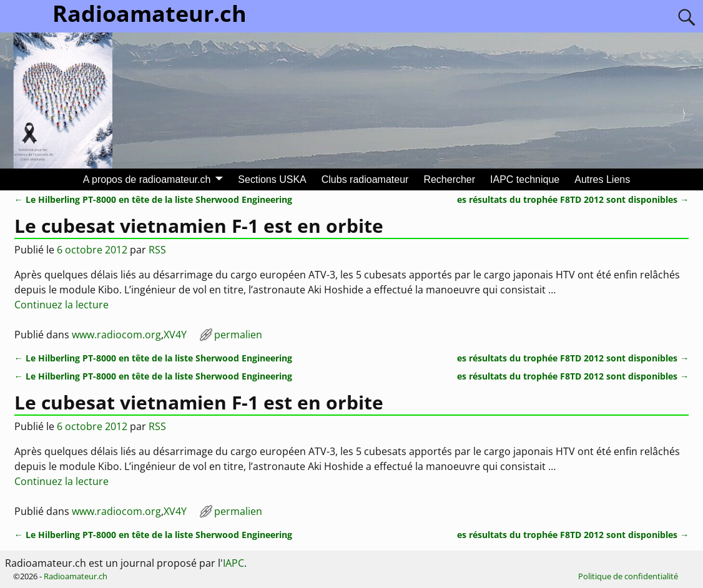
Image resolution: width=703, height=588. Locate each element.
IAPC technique (525, 179)
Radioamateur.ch (76, 576)
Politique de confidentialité (628, 576)
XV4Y (175, 335)
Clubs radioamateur (365, 179)
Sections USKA (272, 179)
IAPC (234, 563)
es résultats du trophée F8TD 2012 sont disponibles (573, 199)
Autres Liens (602, 179)
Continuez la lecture (61, 305)
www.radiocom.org (116, 335)
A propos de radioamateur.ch (147, 179)
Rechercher (449, 179)
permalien (238, 335)
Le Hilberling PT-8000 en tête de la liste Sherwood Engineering (153, 199)
